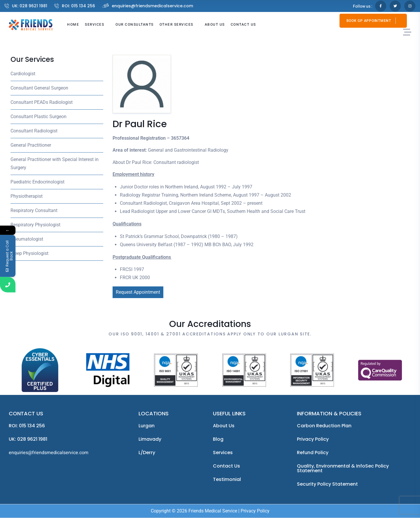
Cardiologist (23, 74)
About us (224, 426)
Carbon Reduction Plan (324, 426)
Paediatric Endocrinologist (37, 182)
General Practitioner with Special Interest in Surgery (55, 163)
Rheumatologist (27, 239)
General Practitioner (31, 145)
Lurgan (147, 426)
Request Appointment (138, 292)
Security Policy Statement (327, 484)
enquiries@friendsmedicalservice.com (152, 6)
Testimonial (227, 479)
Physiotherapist (27, 196)
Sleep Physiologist (29, 253)
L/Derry (147, 453)
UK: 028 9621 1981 (30, 6)
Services (223, 453)
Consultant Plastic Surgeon (38, 117)
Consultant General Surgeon (39, 88)
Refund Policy (313, 453)
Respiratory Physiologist (35, 225)
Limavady (150, 439)
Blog (218, 439)
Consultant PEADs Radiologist (42, 102)
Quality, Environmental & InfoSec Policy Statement (343, 468)
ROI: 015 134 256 (78, 6)
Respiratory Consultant (34, 210)
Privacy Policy (313, 439)
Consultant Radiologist (34, 131)
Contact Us (226, 466)
